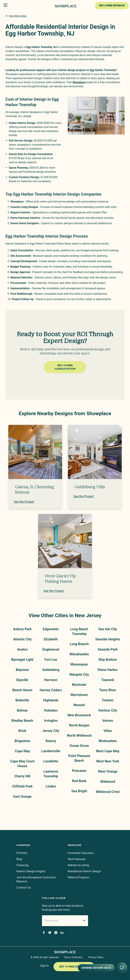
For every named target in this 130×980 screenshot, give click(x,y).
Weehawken (108, 741)
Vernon (108, 721)
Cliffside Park (22, 786)
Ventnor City (108, 710)
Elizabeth (51, 639)
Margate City (79, 674)
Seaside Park (108, 649)
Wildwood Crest (108, 792)
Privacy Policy (96, 957)
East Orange (22, 796)
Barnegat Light (22, 660)
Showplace (79, 82)
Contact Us (24, 888)
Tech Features (77, 859)
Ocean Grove (79, 746)
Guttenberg (51, 670)
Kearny (51, 741)
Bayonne (22, 670)
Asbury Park (22, 629)
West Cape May (108, 751)
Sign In (45, 966)
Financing (23, 865)
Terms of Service (73, 957)
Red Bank (79, 781)
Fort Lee (51, 660)
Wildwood (108, 782)
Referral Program (79, 877)
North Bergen (79, 725)
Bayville (22, 680)
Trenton (108, 700)
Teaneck (108, 680)
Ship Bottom (108, 660)
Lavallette (51, 761)
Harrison (51, 680)
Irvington (51, 721)
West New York (108, 761)
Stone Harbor (108, 670)
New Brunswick (79, 715)
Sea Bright (79, 791)
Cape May (22, 751)
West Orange (108, 771)
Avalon (22, 649)
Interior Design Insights (31, 871)
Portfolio (22, 853)
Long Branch (79, 644)
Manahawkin (79, 654)
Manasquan (79, 664)
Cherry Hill (22, 776)
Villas (108, 731)
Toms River (108, 690)
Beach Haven (22, 690)
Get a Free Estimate (74, 967)
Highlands (51, 700)
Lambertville (51, 751)
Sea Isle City (108, 629)
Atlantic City (22, 639)
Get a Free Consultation (65, 367)
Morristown (79, 695)
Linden (51, 786)
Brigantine (22, 741)
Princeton (79, 771)
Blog (19, 859)
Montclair (79, 685)
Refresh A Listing (78, 865)
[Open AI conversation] (122, 968)
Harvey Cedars (51, 690)
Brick (22, 731)
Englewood (51, 649)
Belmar (22, 710)
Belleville (22, 700)
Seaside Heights (108, 639)
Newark (79, 705)
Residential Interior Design (84, 871)
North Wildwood (79, 735)
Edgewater (51, 629)
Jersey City (51, 731)
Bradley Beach (22, 721)
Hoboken (51, 710)
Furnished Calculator (81, 853)
